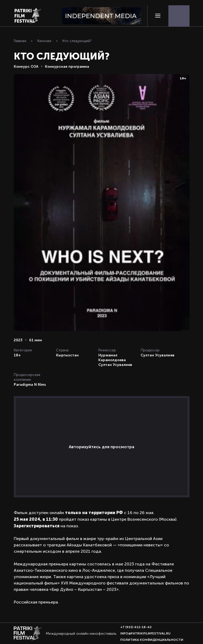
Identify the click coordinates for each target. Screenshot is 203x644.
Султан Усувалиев (115, 365)
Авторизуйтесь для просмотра (101, 447)
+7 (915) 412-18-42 (136, 627)
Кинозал (44, 41)
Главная (20, 41)
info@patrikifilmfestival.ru (145, 633)
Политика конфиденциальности (152, 640)
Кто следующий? (77, 41)
